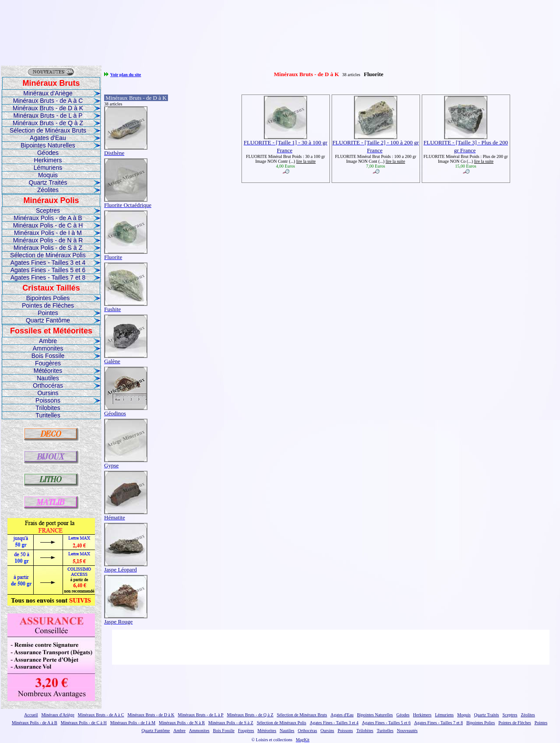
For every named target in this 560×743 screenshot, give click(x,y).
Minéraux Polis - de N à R (48, 240)
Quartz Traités (48, 182)
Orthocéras (48, 386)
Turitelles (48, 415)
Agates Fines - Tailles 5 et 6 (48, 270)
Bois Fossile (48, 356)
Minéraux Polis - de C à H (48, 225)
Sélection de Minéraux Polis (48, 255)
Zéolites (48, 190)
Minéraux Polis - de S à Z (48, 248)
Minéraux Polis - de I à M (48, 233)
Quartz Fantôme (48, 320)
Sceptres (48, 210)
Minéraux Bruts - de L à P (48, 116)
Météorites (48, 371)
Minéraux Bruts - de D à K (48, 108)
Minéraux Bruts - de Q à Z (48, 123)
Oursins (48, 393)
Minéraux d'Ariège (48, 93)
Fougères (48, 363)
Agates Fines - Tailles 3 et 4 (48, 263)
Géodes (48, 153)
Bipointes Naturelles (48, 145)
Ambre (48, 341)
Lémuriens (48, 168)
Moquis (48, 175)
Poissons (48, 400)
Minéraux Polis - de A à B (48, 218)
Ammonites (48, 348)
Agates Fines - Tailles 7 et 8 (48, 277)
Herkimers (48, 160)
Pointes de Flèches (48, 305)
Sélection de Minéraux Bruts (48, 130)
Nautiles (48, 378)
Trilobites (48, 408)
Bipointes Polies (48, 298)
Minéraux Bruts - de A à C (48, 101)
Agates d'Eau (48, 138)
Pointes (48, 313)
